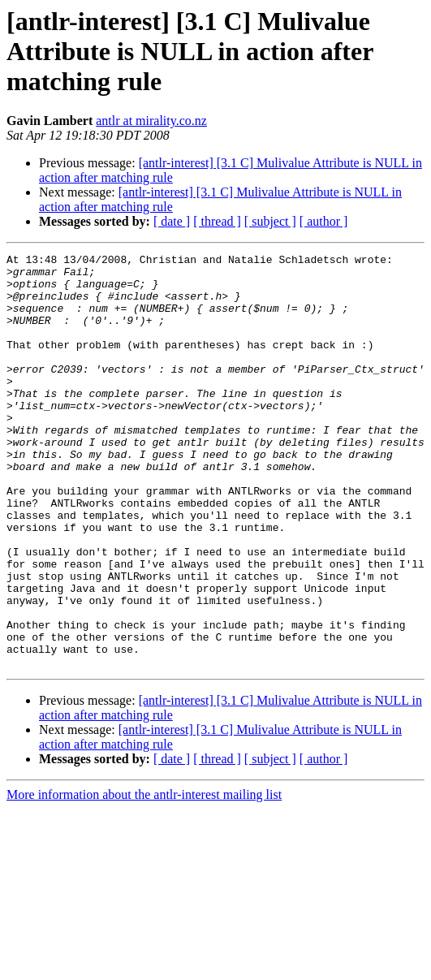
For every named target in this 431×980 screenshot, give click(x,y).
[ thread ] (217, 221)
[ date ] (172, 221)
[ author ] (324, 221)
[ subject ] (270, 221)
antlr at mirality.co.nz (151, 121)
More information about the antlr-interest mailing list (144, 877)
